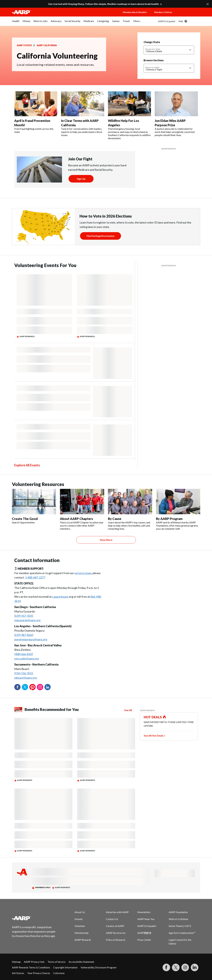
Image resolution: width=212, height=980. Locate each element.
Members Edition (163, 12)
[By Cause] (130, 510)
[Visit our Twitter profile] (176, 967)
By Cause (115, 519)
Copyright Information (65, 967)
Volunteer (80, 926)
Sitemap (16, 962)
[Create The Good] (34, 506)
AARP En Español (167, 21)
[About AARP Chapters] (82, 510)
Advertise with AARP (117, 912)
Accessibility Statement (81, 962)
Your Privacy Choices (39, 973)
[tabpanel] (179, 21)
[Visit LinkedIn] (195, 967)
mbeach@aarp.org (25, 678)
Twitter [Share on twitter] (25, 687)
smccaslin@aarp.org (27, 658)
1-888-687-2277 (35, 577)
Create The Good (25, 519)
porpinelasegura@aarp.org (31, 639)
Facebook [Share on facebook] (17, 687)
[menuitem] (16, 23)
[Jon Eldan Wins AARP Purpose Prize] (176, 114)
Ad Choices (18, 973)
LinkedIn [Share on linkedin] (48, 687)
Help (181, 21)
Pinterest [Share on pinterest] (32, 687)
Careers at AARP (115, 926)
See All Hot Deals (154, 736)
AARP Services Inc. (116, 933)
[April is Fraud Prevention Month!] (36, 112)
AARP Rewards (83, 940)
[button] (189, 15)
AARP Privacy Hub (34, 962)
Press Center (144, 940)
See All (128, 710)
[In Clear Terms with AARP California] (83, 114)
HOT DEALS (153, 717)
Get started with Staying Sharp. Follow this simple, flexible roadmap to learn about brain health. (104, 4)
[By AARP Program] (178, 510)
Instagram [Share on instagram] (40, 687)
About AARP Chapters (76, 519)
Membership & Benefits (135, 12)
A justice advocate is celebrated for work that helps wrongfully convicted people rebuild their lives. (175, 132)
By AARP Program (169, 519)
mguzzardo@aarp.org (27, 620)
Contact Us (112, 919)
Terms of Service (56, 962)
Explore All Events (27, 465)
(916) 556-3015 (24, 673)
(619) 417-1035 (24, 616)
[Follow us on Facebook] (166, 967)
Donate (79, 919)
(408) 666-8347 (24, 654)
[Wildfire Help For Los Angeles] (130, 116)
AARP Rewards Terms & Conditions (31, 967)
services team (83, 573)
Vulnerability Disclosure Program (99, 967)
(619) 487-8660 (24, 635)
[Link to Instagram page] (185, 967)
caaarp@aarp (60, 597)
